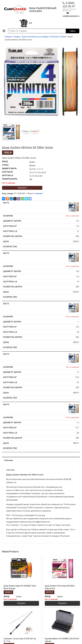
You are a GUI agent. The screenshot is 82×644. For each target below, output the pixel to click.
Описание (9, 460)
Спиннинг (39, 193)
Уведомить (22, 188)
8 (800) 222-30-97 (69, 5)
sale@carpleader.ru (71, 16)
